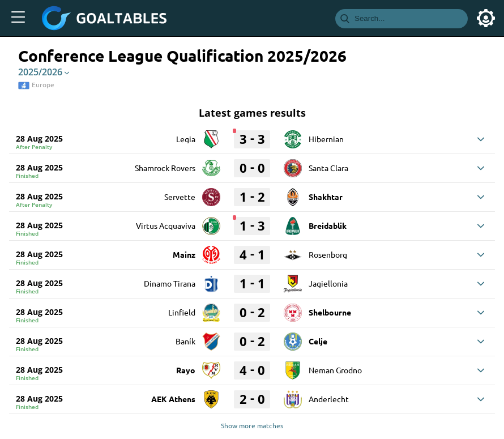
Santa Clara (328, 168)
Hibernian (326, 139)
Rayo (186, 370)
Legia (186, 139)
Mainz (184, 254)
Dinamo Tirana (170, 283)
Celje (318, 341)
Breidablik (328, 225)
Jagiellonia (328, 283)
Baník (185, 341)
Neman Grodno (335, 370)
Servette (180, 197)
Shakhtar (326, 197)
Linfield (182, 312)
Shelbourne (330, 312)
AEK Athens (173, 399)
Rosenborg (328, 254)
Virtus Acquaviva (166, 225)
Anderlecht (329, 399)
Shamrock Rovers (165, 168)
